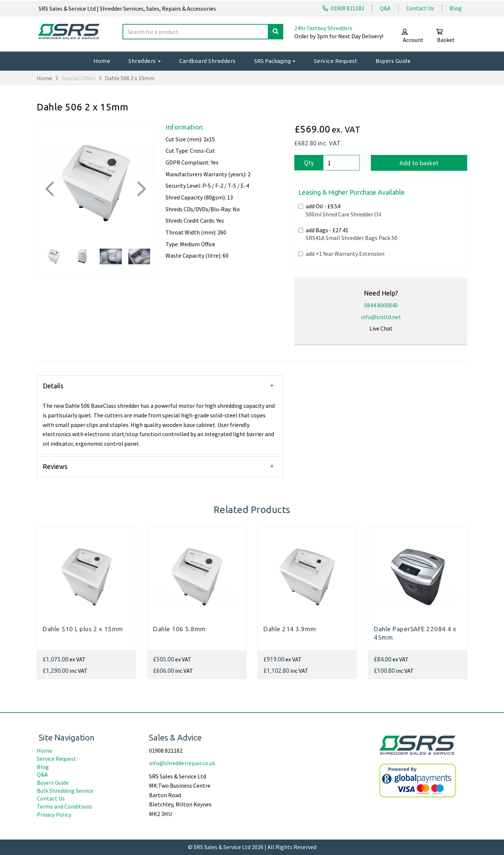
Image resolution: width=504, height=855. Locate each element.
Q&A (385, 8)
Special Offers (79, 78)
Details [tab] (53, 386)
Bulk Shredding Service (65, 791)
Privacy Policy (54, 815)
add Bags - (348, 234)
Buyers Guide (393, 61)
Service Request (336, 61)
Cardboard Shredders (207, 61)
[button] (50, 208)
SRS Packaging (275, 61)
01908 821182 (343, 8)
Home (102, 61)
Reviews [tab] (55, 466)
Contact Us (420, 8)
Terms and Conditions (64, 806)
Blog (456, 8)
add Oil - (340, 210)
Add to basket (419, 163)
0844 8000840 (381, 305)
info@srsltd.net (381, 317)
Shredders (145, 61)
